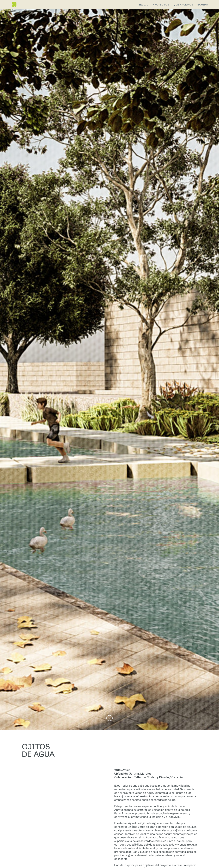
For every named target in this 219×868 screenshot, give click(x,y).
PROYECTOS (161, 5)
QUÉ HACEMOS (183, 5)
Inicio (144, 5)
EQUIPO (203, 5)
